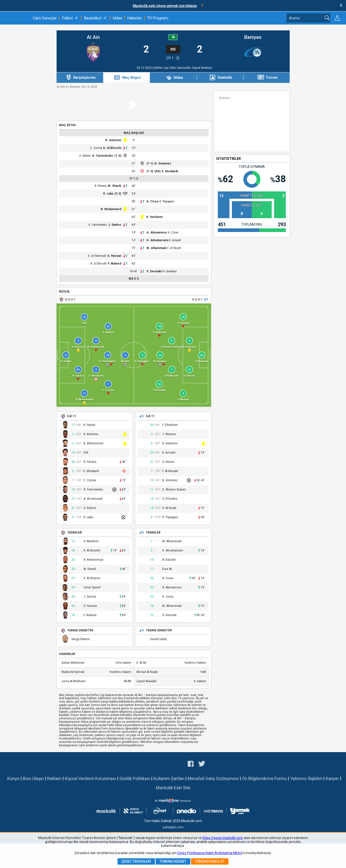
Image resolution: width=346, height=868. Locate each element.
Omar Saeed (92, 588)
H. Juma (168, 597)
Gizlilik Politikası (135, 778)
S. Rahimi (85, 156)
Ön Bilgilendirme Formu (264, 778)
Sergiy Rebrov (80, 639)
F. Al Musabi (170, 471)
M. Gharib (114, 186)
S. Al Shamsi (92, 578)
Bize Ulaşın (33, 778)
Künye (13, 778)
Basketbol (93, 18)
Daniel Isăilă (158, 639)
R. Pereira (101, 186)
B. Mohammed (111, 209)
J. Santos (115, 225)
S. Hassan (114, 256)
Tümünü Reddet (173, 861)
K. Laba (108, 194)
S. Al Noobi (174, 248)
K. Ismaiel (175, 240)
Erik (86, 453)
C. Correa (96, 148)
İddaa (117, 18)
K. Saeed (89, 425)
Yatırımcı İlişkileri (306, 778)
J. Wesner (169, 434)
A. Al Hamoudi (97, 256)
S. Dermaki (154, 271)
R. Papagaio (167, 201)
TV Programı (158, 18)
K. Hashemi (154, 217)
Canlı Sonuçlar (45, 18)
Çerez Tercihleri (136, 861)
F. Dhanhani (170, 425)
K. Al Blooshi (112, 148)
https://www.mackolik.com (223, 838)
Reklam (54, 778)
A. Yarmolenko (103, 156)
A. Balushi (169, 560)
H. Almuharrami (157, 240)
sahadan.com (173, 827)
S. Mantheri (91, 541)
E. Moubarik (170, 171)
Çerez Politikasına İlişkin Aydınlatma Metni (210, 853)
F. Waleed (114, 264)
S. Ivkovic (168, 462)
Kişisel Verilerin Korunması (90, 778)
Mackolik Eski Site (173, 788)
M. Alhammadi (156, 248)
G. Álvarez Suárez (174, 490)
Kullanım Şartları (169, 778)
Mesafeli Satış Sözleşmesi (213, 778)
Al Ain (93, 37)
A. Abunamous (157, 232)
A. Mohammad (93, 560)
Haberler (135, 18)
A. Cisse (152, 201)
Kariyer (332, 778)
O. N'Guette (170, 499)
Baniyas (253, 37)
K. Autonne (113, 140)
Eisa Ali (167, 569)
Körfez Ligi (161, 68)
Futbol (67, 18)
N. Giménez (163, 163)
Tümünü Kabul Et (210, 861)
